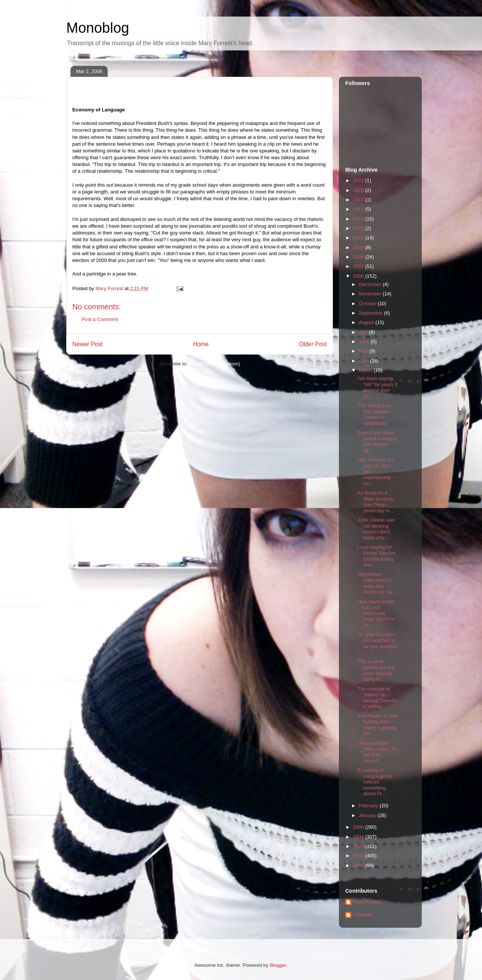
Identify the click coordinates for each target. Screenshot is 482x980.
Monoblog (98, 28)
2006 (359, 276)
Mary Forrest (367, 902)
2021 (359, 180)
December (371, 284)
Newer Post (88, 344)
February (369, 806)
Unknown (363, 915)
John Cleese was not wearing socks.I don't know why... (376, 529)
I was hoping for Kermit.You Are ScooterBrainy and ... (376, 556)
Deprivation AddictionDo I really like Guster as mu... (377, 583)
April (365, 361)
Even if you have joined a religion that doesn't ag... (377, 441)
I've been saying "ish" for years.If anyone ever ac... (377, 387)
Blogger (278, 965)
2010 (359, 238)
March (366, 370)
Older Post (313, 344)
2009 (359, 247)
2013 (359, 219)
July (364, 332)
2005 (359, 827)
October (368, 304)
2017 (359, 200)
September (371, 313)
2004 (359, 837)
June (365, 342)
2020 (359, 190)
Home (201, 344)
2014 (359, 209)
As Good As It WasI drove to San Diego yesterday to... (376, 502)
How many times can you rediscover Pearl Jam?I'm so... (376, 613)
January (368, 815)
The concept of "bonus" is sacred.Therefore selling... (378, 698)
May (364, 351)
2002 (359, 856)
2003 (359, 846)
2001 (359, 865)
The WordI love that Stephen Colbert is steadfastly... (374, 414)
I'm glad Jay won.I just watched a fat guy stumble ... (377, 643)
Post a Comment (100, 319)
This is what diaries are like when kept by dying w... (376, 670)
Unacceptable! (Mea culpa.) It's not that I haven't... (378, 752)
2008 (359, 257)
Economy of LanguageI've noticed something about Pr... (375, 782)
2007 (359, 266)
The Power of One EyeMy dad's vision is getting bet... (377, 725)
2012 (359, 228)
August (367, 322)
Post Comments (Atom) (214, 364)
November (371, 294)
